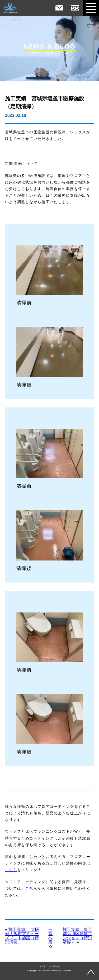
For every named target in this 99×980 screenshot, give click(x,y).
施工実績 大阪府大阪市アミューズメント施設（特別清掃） (22, 936)
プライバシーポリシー (50, 967)
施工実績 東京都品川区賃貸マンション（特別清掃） (77, 936)
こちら (11, 870)
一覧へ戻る (50, 938)
